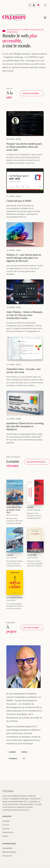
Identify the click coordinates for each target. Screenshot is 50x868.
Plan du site (7, 856)
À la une (6, 825)
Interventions (8, 832)
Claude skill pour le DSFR (19, 201)
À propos (6, 821)
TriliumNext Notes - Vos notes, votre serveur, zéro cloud (24, 371)
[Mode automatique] (39, 5)
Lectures (6, 829)
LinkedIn (12, 752)
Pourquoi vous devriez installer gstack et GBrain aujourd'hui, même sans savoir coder (24, 147)
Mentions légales (9, 852)
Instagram (13, 758)
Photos (5, 836)
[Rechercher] (45, 5)
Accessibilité (7, 848)
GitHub (24, 752)
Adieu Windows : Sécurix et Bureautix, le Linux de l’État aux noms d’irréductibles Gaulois (25, 315)
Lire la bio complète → (32, 628)
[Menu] (45, 18)
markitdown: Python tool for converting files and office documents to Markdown (25, 426)
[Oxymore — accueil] (15, 18)
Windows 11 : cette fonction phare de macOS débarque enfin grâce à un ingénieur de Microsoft (24, 258)
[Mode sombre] (34, 5)
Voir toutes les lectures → (37, 462)
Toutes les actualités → (32, 93)
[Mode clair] (30, 5)
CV (24, 758)
